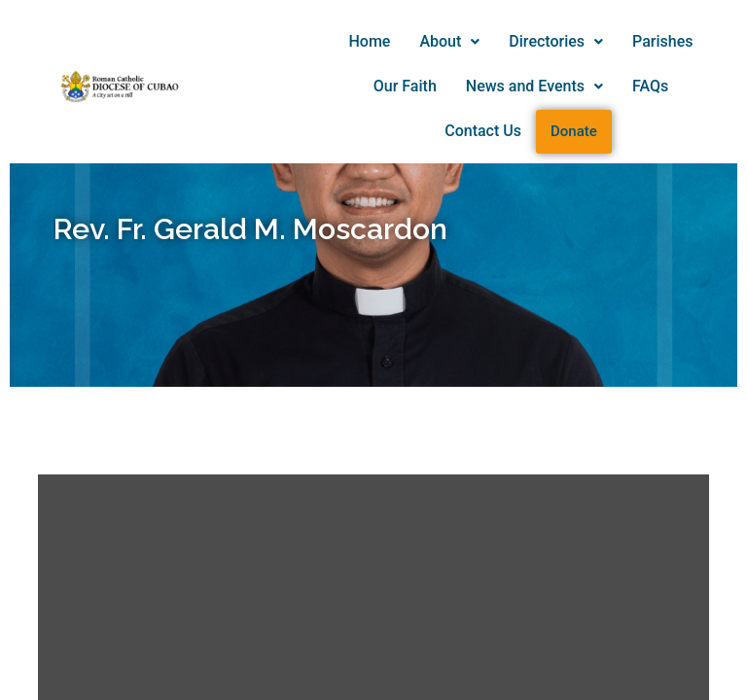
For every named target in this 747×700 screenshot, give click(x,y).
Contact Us (483, 131)
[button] (449, 42)
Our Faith (405, 86)
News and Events (534, 86)
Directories (556, 41)
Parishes (662, 41)
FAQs (650, 86)
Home (370, 41)
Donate (574, 131)
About (449, 41)
